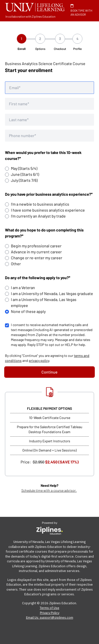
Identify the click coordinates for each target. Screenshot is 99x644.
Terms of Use (49, 608)
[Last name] (49, 120)
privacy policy (39, 360)
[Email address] (49, 88)
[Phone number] (49, 136)
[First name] (49, 104)
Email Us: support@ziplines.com (50, 618)
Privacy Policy (50, 613)
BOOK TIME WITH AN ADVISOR (81, 10)
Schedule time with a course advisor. (49, 490)
